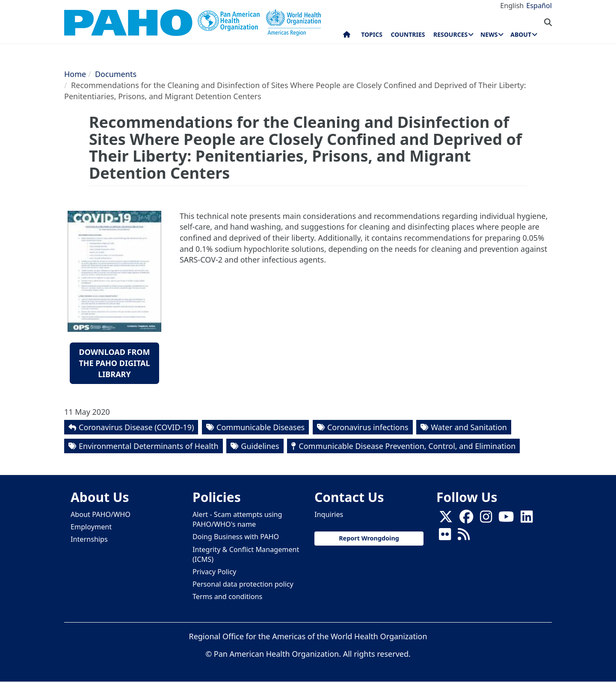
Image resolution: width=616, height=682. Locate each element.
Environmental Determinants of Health (149, 446)
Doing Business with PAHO (236, 537)
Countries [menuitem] (408, 34)
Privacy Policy (214, 572)
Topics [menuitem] (372, 34)
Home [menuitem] (347, 36)
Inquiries (329, 514)
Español (539, 6)
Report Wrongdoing (369, 538)
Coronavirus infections (368, 427)
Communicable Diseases (261, 427)
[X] (446, 520)
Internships (89, 539)
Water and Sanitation (469, 427)
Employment (91, 527)
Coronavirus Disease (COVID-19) (136, 427)
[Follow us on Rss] (464, 537)
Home (75, 74)
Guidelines (260, 446)
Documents (116, 74)
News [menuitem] (489, 34)
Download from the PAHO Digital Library (114, 363)
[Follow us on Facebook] (466, 520)
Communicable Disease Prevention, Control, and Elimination (407, 446)
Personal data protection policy (243, 584)
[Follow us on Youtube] (506, 520)
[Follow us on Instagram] (486, 520)
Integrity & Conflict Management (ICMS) (246, 554)
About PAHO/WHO (101, 514)
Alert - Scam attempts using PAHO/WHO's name (237, 519)
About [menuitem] (521, 34)
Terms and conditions (227, 596)
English (512, 6)
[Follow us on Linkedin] (527, 520)
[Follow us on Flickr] (445, 537)
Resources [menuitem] (450, 34)
